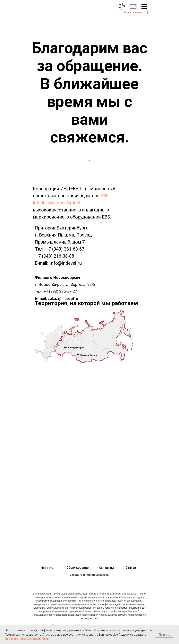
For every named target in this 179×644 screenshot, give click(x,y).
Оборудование (77, 568)
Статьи (131, 568)
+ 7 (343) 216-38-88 (55, 256)
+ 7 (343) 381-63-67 (65, 249)
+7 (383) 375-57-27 (60, 291)
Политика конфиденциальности (27, 639)
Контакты (106, 568)
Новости (47, 568)
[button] (133, 12)
